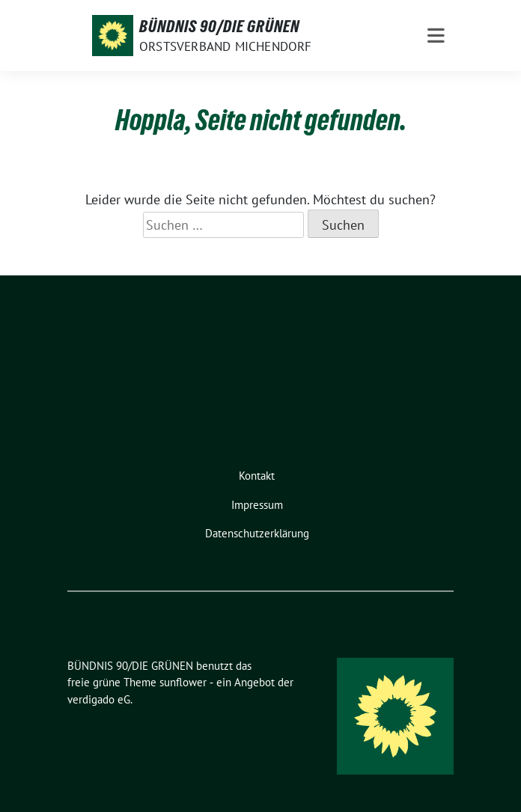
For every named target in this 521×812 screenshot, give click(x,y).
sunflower (183, 682)
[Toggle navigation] (436, 36)
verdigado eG (99, 699)
